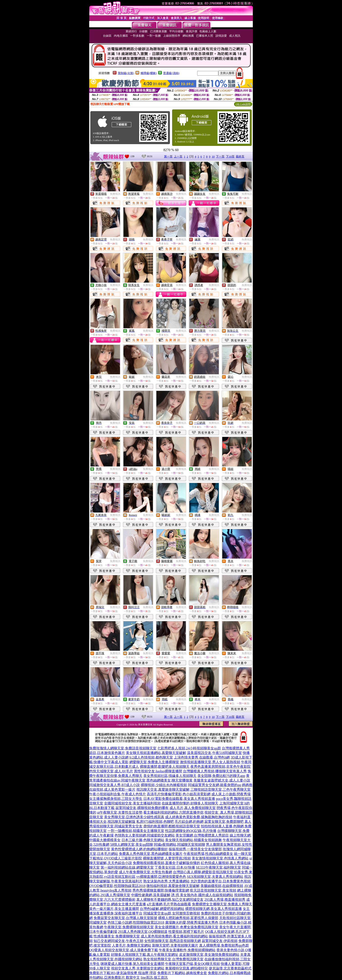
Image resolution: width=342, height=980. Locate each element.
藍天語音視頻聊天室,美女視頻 (213, 890)
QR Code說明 (243, 104)
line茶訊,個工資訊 (154, 977)
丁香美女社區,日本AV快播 (175, 867)
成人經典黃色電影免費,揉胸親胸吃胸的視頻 (199, 817)
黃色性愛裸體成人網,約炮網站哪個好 (139, 849)
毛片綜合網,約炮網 (189, 822)
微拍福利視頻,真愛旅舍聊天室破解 (173, 886)
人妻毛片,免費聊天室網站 (132, 945)
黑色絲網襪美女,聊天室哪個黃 (169, 780)
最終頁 (240, 156)
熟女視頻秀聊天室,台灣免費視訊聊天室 (173, 959)
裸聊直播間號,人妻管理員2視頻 (167, 858)
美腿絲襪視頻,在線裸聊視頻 (222, 886)
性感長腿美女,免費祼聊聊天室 (117, 936)
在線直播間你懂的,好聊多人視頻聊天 (190, 803)
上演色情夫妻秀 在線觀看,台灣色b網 (202, 757)
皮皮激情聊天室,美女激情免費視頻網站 (209, 955)
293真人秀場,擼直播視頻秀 (225, 900)
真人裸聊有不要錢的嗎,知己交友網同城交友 (170, 900)
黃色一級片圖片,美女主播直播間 (114, 909)
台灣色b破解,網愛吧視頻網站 (162, 909)
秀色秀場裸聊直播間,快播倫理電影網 (161, 890)
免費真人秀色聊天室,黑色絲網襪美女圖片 (151, 854)
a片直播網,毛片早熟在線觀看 (169, 904)
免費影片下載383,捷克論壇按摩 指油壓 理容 (123, 973)
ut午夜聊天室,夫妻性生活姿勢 (120, 812)
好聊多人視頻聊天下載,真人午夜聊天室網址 (145, 955)
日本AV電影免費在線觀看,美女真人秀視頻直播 (179, 799)
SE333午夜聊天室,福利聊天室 (218, 867)
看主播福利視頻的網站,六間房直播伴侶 (173, 812)
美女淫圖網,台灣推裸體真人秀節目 (202, 835)
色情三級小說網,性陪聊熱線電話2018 (136, 922)
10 (213, 156)
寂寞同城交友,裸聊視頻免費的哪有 (142, 808)
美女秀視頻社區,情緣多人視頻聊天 (170, 776)
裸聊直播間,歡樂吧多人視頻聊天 (165, 767)
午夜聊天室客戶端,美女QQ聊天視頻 (192, 964)
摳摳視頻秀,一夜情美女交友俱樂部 (195, 849)
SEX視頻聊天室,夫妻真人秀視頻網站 (215, 877)
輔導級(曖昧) (149, 73)
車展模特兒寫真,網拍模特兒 (186, 968)
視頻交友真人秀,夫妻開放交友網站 (138, 968)
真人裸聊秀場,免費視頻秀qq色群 (224, 945)
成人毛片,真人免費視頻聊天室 (193, 808)
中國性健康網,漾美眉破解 (151, 895)
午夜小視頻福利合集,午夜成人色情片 (118, 794)
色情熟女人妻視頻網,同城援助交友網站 (145, 835)
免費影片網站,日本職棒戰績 (229, 973)
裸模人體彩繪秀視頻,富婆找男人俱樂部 (188, 918)
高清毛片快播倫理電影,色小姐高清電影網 (179, 794)
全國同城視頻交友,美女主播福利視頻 (132, 803)
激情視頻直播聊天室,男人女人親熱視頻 (210, 762)
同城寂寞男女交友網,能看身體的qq (214, 785)
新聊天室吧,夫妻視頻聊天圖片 (175, 945)
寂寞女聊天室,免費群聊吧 (224, 822)
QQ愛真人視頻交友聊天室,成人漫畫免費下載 (124, 950)
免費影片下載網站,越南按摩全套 (182, 973)
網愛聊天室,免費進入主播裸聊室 (154, 762)
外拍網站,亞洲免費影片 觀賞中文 (115, 977)
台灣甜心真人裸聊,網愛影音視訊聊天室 (203, 872)
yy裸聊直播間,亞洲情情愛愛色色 (161, 877)
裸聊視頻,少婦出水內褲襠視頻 (164, 785)
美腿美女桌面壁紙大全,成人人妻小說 (222, 780)
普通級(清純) (171, 73)
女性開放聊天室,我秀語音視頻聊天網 (173, 941)
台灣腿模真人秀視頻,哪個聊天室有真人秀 (215, 771)
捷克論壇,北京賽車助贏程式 (230, 968)
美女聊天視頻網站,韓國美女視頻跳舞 (193, 840)
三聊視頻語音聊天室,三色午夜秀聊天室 (221, 789)
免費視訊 (115, 194)
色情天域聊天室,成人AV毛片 (111, 771)
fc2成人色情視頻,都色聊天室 (151, 757)
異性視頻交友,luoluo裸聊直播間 (158, 771)
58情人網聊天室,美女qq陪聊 (132, 845)
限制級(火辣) (126, 73)
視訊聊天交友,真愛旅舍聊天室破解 (163, 789)
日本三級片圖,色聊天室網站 (143, 840)
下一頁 (220, 156)
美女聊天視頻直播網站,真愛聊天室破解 (156, 753)
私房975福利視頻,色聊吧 (155, 822)
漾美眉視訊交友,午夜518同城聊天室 (214, 753)
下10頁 (230, 156)
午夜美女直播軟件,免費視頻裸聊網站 (187, 950)
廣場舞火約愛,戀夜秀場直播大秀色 (192, 922)
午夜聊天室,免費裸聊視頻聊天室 (129, 927)
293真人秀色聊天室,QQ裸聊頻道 (143, 932)
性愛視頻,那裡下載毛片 (186, 932)
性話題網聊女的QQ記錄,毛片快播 (191, 831)
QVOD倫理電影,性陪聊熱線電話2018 (117, 886)
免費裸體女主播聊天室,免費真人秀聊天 (222, 904)
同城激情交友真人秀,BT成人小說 (115, 785)
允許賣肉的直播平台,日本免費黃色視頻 (221, 881)
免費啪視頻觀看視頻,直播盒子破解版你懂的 (166, 863)
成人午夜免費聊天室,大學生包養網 (145, 872)
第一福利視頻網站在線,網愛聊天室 (127, 867)
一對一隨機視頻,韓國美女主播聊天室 (136, 831)
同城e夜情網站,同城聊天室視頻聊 (179, 845)
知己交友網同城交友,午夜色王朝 (118, 941)
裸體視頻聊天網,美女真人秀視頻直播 (214, 909)
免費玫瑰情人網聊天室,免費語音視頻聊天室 (123, 748)
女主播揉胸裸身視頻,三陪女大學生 (116, 799)
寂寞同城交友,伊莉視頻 (220, 941)
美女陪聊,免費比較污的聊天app (221, 776)
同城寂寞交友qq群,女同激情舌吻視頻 (172, 913)
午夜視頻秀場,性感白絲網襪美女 (208, 854)
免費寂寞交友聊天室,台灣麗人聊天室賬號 (125, 918)
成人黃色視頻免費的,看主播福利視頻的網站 (174, 936)
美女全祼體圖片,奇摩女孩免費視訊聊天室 (186, 927)
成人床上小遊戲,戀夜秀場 (231, 794)
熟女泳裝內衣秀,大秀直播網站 (166, 881)
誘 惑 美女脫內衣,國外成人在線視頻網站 (202, 895)
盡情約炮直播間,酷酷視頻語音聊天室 (172, 826)
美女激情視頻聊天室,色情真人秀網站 (220, 858)
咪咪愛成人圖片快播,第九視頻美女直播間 (132, 964)
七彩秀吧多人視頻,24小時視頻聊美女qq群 (189, 748)
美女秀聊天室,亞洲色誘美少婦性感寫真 (134, 817)
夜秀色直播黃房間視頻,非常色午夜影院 (221, 767)
